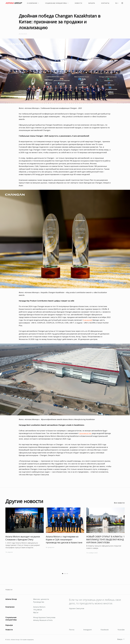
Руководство (39, 602)
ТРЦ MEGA (38, 610)
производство (85, 433)
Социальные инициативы (11, 619)
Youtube (121, 630)
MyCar (36, 612)
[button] (117, 3)
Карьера (9, 625)
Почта (72, 630)
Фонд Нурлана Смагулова (44, 617)
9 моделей (88, 320)
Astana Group (11, 599)
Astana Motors (39, 607)
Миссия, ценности (41, 599)
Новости (9, 590)
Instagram (88, 630)
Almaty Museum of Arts (43, 620)
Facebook (105, 630)
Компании (10, 607)
